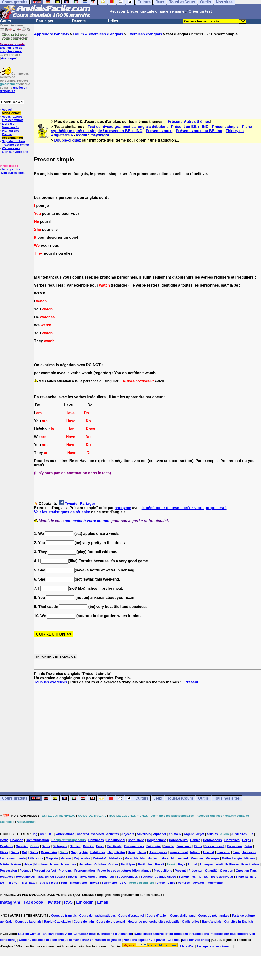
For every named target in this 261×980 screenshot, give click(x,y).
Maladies (116, 858)
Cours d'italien (157, 915)
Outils (203, 798)
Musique (197, 858)
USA (123, 883)
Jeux (158, 798)
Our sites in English (238, 922)
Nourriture (69, 864)
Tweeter (72, 504)
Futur (248, 846)
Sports (73, 877)
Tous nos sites (227, 798)
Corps (247, 840)
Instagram (10, 902)
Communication (37, 840)
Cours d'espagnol (131, 915)
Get (24, 852)
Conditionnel (116, 840)
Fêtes (4, 852)
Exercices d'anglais (145, 34)
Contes (195, 840)
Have (131, 852)
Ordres (113, 864)
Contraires (232, 840)
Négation (85, 864)
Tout (64, 883)
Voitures (184, 883)
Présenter (196, 870)
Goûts (34, 852)
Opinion (100, 864)
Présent (175, 121)
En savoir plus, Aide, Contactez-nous (70, 934)
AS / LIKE (47, 834)
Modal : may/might (93, 135)
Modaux (153, 858)
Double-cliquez (68, 140)
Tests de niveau (222, 877)
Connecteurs (178, 840)
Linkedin (85, 902)
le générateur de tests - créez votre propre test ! (184, 508)
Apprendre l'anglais (51, 34)
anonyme (123, 508)
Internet (208, 852)
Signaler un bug (13, 141)
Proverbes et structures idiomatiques (124, 870)
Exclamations (134, 846)
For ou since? (214, 846)
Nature (16, 864)
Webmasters (11, 148)
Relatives (7, 877)
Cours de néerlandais (214, 915)
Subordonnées (127, 877)
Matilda (140, 858)
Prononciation (85, 870)
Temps (203, 877)
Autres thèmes (197, 121)
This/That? (28, 883)
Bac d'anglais (212, 922)
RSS (68, 902)
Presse (7, 134)
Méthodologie (232, 858)
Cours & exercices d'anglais (98, 34)
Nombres (41, 864)
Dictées (75, 846)
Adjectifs (128, 834)
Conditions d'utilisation (115, 934)
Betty (4, 840)
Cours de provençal (111, 922)
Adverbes (144, 834)
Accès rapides (12, 117)
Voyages (199, 883)
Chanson (17, 840)
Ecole (100, 846)
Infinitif (195, 852)
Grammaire (49, 852)
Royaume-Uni (26, 877)
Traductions (78, 883)
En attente (114, 846)
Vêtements (215, 883)
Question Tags (246, 870)
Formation (235, 846)
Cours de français (64, 915)
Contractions (212, 840)
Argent (189, 834)
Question (227, 870)
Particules (145, 864)
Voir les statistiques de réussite (62, 512)
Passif (160, 864)
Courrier (22, 846)
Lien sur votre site (15, 152)
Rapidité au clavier (58, 922)
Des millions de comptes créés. (12, 48)
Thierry (12, 883)
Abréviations (65, 834)
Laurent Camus (29, 934)
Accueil (7, 110)
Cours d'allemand (183, 915)
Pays (182, 864)
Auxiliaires (239, 834)
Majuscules (82, 858)
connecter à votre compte (88, 521)
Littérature (36, 858)
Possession (8, 870)
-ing (34, 834)
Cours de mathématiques (97, 915)
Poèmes (25, 870)
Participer (45, 21)
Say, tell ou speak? (52, 877)
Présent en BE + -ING (190, 127)
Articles (212, 834)
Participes (128, 864)
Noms (54, 864)
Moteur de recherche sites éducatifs (154, 922)
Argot (200, 834)
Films (198, 846)
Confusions (136, 840)
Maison (66, 858)
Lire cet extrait (12, 120)
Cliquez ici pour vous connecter (15, 36)
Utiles (113, 21)
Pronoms (65, 870)
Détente (79, 21)
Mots (165, 858)
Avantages (9, 58)
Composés (96, 840)
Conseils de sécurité (150, 934)
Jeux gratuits (10, 169)
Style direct (88, 877)
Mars (128, 858)
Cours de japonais (28, 922)
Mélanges (212, 858)
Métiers (250, 858)
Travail (94, 883)
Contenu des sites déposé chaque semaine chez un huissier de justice (70, 940)
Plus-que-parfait (211, 864)
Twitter (54, 902)
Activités (113, 834)
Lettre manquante (13, 858)
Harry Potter (116, 852)
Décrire (88, 846)
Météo (4, 864)
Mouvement (179, 858)
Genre (15, 852)
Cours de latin (84, 922)
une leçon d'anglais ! (14, 89)
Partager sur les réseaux (214, 946)
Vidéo (161, 883)
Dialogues (60, 846)
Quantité (211, 870)
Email (103, 902)
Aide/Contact (11, 113)
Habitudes (98, 852)
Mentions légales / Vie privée (144, 940)
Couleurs (7, 846)
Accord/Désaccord (90, 834)
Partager (88, 504)
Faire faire (154, 846)
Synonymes (187, 877)
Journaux (249, 852)
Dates (46, 846)
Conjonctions (157, 840)
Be (251, 834)
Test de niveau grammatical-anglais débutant (128, 127)
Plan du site (10, 131)
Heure (142, 852)
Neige (28, 864)
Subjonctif (107, 877)
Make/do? (100, 858)
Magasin (52, 858)
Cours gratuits (15, 798)
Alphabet (160, 834)
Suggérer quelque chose (158, 877)
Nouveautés (11, 127)
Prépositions (163, 870)
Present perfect (45, 870)
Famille (169, 846)
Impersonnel (179, 852)
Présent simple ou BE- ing (199, 131)
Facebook (34, 902)
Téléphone (109, 883)
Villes (171, 883)
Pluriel (192, 864)
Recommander (12, 138)
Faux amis (184, 846)
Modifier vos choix (196, 940)
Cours (6, 21)
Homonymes (158, 852)
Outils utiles (191, 922)
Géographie (79, 852)
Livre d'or (9, 124)
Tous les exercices (51, 682)
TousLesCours (180, 798)
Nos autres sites (13, 173)
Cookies (173, 940)
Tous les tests (48, 883)
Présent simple (225, 127)
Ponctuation (250, 864)
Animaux (175, 834)
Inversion (223, 852)
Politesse (232, 864)
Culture (142, 798)
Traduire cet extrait (15, 145)
